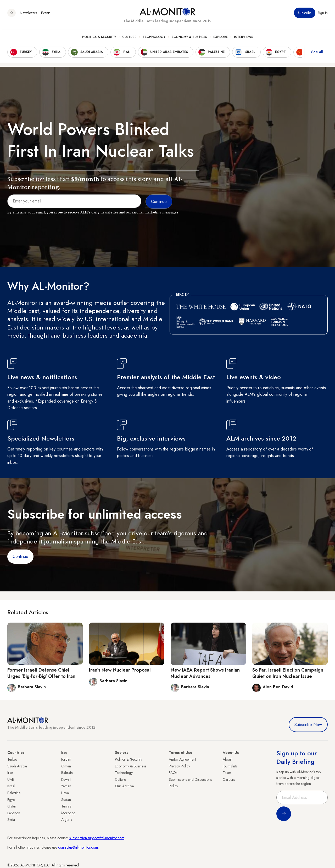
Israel (11, 786)
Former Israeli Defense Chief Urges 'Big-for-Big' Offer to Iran (41, 673)
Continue (20, 556)
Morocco (68, 813)
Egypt (11, 800)
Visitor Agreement (182, 759)
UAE (11, 779)
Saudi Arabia (17, 766)
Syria (11, 820)
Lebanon (14, 813)
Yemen (66, 786)
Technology (154, 40)
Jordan (66, 759)
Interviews (244, 40)
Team (227, 773)
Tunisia (66, 806)
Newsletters (28, 15)
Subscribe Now (308, 725)
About (227, 759)
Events (46, 15)
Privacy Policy (179, 766)
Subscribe (305, 15)
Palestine (14, 793)
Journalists (230, 766)
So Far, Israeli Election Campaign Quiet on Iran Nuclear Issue (288, 673)
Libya (65, 793)
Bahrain (67, 773)
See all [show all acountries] (317, 55)
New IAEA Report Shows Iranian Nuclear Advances (205, 673)
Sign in (323, 15)
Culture (129, 40)
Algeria (67, 820)
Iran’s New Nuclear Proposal (120, 670)
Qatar (12, 806)
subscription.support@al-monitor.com (97, 838)
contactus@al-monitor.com (78, 847)
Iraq (64, 752)
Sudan (66, 800)
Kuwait (66, 779)
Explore (220, 40)
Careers (229, 779)
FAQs (173, 773)
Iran (10, 773)
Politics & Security (99, 40)
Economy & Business (189, 40)
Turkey (12, 759)
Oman (66, 766)
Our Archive (124, 786)
